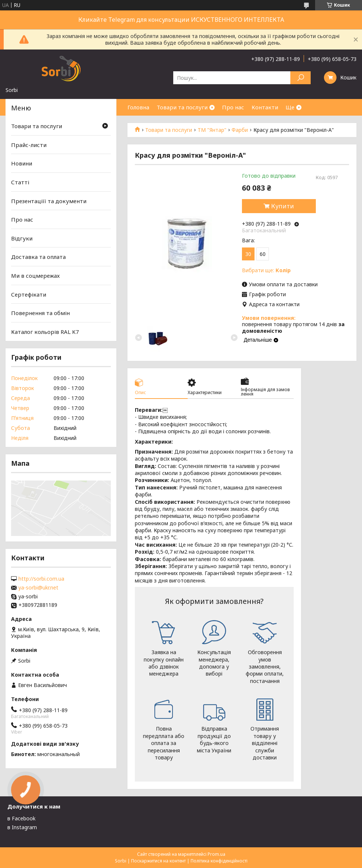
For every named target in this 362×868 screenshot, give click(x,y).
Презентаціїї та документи (49, 201)
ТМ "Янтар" (212, 130)
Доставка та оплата (38, 257)
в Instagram (22, 827)
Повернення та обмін (40, 313)
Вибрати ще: (266, 270)
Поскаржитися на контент (158, 861)
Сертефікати (29, 294)
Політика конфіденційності (219, 861)
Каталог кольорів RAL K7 (45, 332)
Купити (283, 206)
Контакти (265, 107)
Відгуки (22, 238)
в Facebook (21, 818)
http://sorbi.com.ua (41, 579)
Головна (138, 107)
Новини (22, 163)
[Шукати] (300, 78)
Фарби (240, 130)
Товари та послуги (182, 107)
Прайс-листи (29, 145)
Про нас (233, 107)
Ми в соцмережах (35, 276)
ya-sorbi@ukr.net (38, 588)
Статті (20, 182)
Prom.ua (216, 854)
